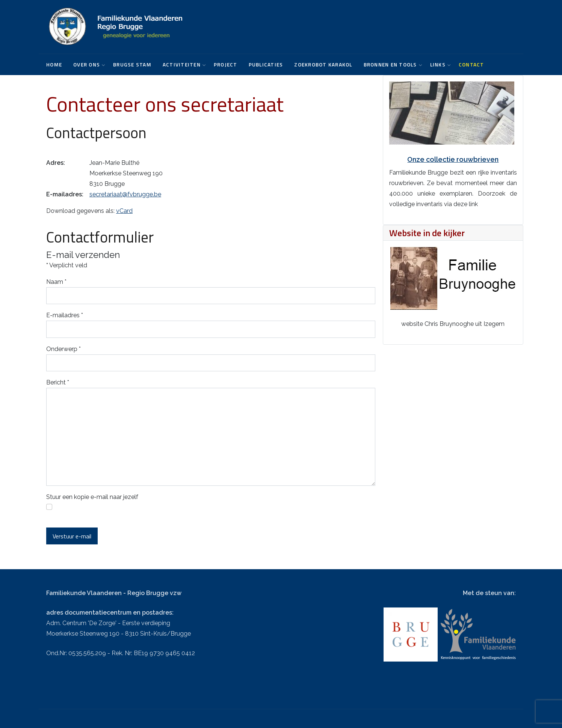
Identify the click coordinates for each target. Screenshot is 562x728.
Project (226, 65)
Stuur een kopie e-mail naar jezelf (92, 497)
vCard (124, 211)
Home (54, 65)
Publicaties (266, 65)
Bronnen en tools (391, 65)
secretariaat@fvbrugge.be (125, 194)
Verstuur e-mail (72, 536)
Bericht (58, 382)
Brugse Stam (132, 65)
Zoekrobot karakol (323, 65)
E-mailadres (65, 315)
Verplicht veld (67, 265)
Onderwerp (63, 349)
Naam (56, 282)
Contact (471, 65)
